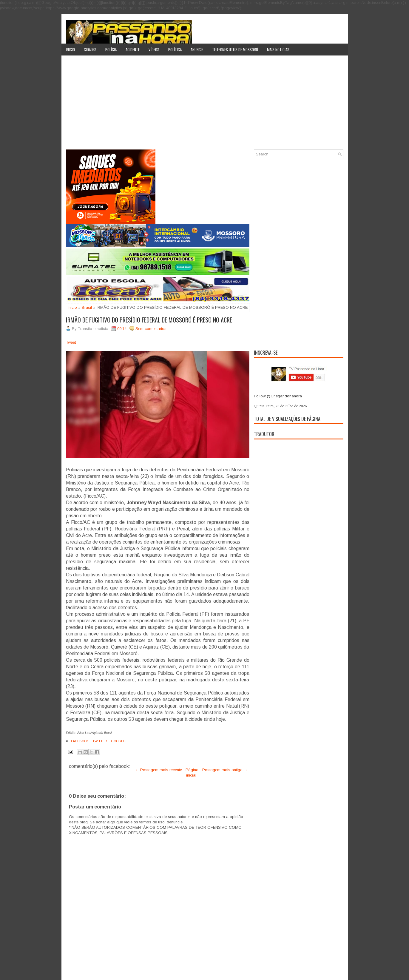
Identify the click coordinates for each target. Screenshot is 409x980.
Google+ (119, 741)
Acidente (133, 50)
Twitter (99, 741)
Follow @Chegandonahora (278, 396)
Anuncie (197, 50)
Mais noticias (278, 50)
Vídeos (154, 50)
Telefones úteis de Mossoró (235, 50)
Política (175, 50)
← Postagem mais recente (159, 770)
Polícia (111, 50)
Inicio (70, 50)
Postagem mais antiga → (225, 770)
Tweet (71, 342)
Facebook (79, 741)
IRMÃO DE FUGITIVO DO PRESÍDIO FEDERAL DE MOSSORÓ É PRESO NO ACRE (149, 320)
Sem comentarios (151, 329)
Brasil (87, 307)
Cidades (90, 50)
